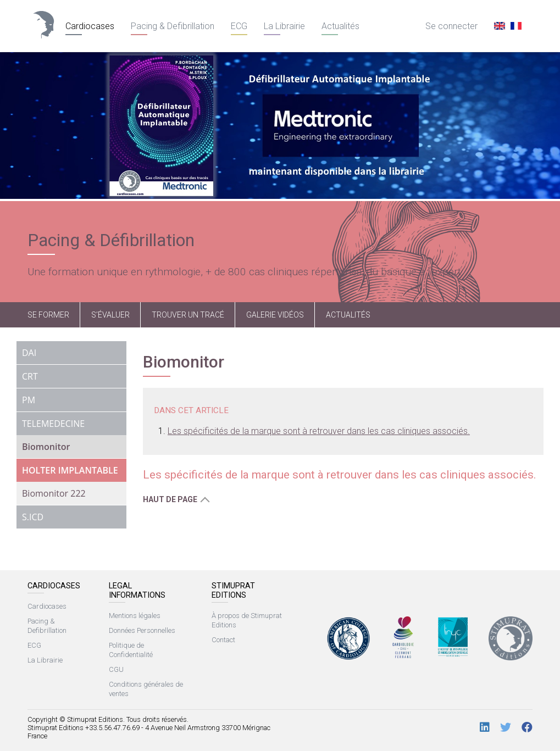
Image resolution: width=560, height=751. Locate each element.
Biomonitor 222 (54, 493)
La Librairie (284, 26)
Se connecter (451, 26)
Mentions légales (135, 616)
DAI (29, 353)
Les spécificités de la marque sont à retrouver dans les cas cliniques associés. (319, 431)
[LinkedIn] (485, 728)
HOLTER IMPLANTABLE (70, 470)
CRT (30, 376)
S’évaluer (110, 315)
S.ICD (33, 517)
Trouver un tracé (188, 315)
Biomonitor (46, 447)
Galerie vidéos (275, 315)
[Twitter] (506, 728)
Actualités (340, 26)
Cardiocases (90, 26)
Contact (223, 640)
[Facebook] (527, 728)
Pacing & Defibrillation (173, 26)
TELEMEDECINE (53, 424)
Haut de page (170, 499)
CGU (116, 669)
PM (29, 400)
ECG (239, 26)
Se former (48, 315)
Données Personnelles (142, 630)
